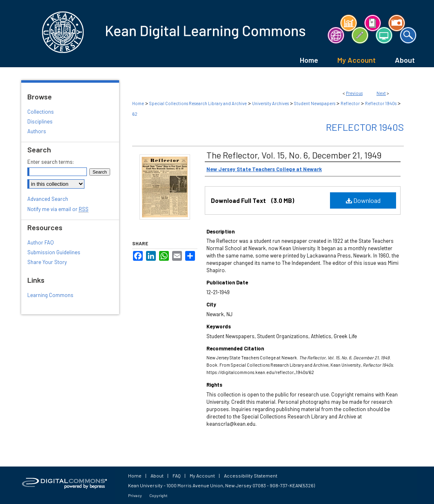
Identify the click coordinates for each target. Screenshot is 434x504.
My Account (202, 475)
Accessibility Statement (251, 475)
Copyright (158, 495)
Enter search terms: (51, 162)
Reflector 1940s (381, 103)
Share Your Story (47, 262)
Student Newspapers (315, 103)
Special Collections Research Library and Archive (198, 103)
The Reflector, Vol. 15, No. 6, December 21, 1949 (294, 155)
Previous (354, 93)
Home (138, 103)
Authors (37, 131)
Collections (41, 112)
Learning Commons (50, 295)
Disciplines (40, 121)
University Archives (270, 103)
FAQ (177, 475)
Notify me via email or (58, 209)
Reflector (350, 103)
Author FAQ (41, 242)
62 (135, 114)
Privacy (135, 495)
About (157, 475)
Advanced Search (48, 199)
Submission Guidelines (54, 252)
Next (381, 93)
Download (363, 200)
